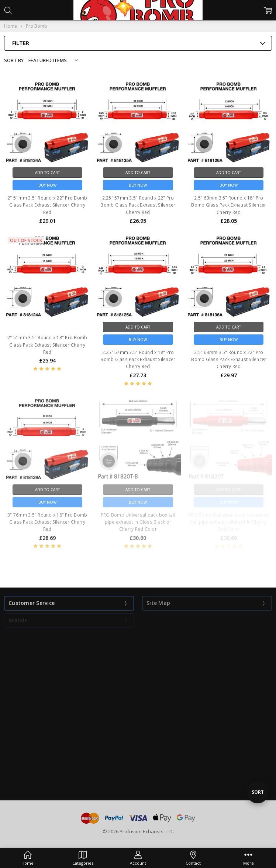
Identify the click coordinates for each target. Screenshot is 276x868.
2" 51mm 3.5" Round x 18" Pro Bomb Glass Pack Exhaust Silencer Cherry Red (47, 345)
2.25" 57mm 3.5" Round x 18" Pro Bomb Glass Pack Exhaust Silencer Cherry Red (138, 359)
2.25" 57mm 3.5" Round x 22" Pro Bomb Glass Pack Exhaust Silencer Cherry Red (138, 205)
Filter (21, 43)
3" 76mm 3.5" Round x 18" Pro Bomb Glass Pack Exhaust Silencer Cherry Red (47, 522)
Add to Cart (47, 173)
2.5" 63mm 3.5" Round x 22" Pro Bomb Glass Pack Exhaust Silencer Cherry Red (229, 359)
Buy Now (47, 185)
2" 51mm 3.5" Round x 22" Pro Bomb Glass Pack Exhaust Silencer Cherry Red (47, 205)
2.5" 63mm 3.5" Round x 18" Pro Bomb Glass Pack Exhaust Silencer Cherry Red (229, 205)
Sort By (14, 60)
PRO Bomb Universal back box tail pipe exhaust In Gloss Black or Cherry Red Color (138, 522)
